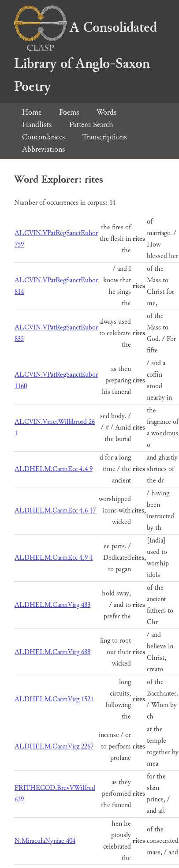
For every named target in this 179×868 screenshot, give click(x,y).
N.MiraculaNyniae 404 (45, 841)
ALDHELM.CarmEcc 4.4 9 (54, 469)
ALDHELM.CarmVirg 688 (52, 652)
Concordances (43, 137)
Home (32, 112)
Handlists (37, 125)
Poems (69, 112)
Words (106, 112)
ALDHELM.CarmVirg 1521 (54, 699)
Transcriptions (104, 137)
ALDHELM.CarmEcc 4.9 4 (54, 558)
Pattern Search (91, 125)
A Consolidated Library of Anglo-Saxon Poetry (86, 57)
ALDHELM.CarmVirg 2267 (54, 746)
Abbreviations (43, 149)
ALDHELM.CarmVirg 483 (52, 605)
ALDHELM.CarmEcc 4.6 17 (55, 511)
